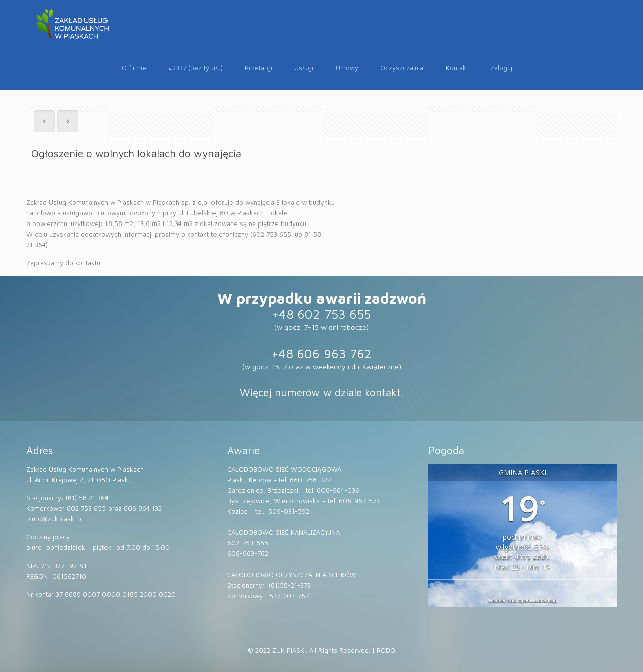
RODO (386, 650)
